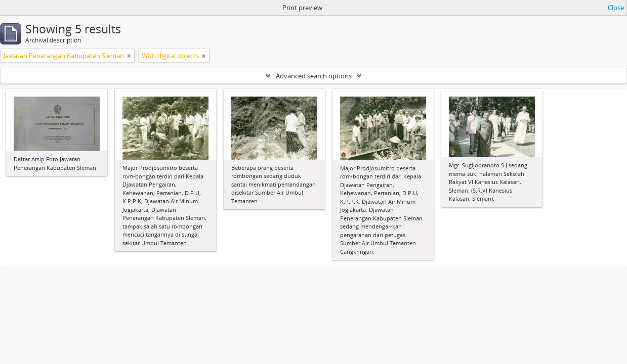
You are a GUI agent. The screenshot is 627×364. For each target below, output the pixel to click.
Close (616, 8)
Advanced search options (314, 76)
